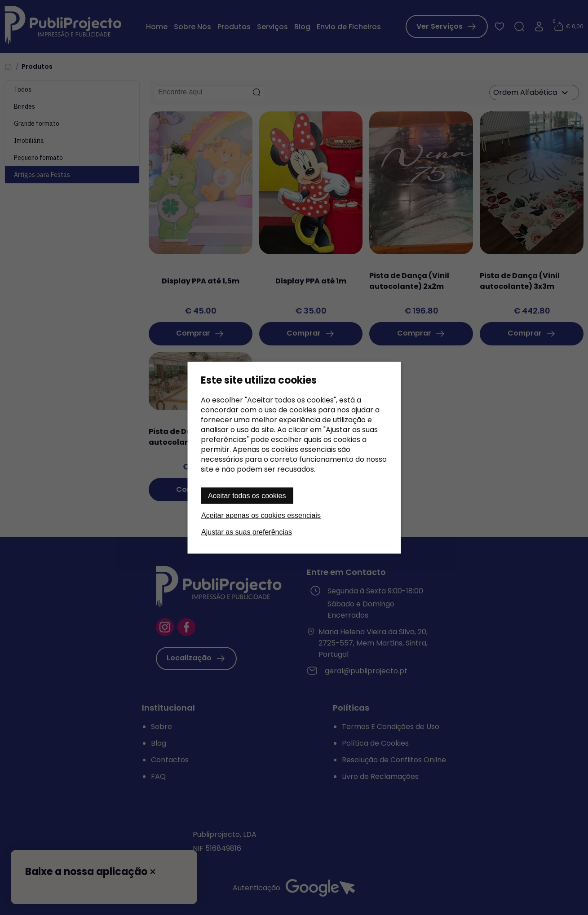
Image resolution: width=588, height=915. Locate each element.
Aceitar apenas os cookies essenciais (261, 515)
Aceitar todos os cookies (247, 495)
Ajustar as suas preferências (247, 532)
